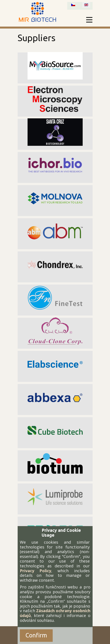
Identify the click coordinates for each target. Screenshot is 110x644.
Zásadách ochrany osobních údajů (55, 613)
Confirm (36, 635)
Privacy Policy (35, 571)
